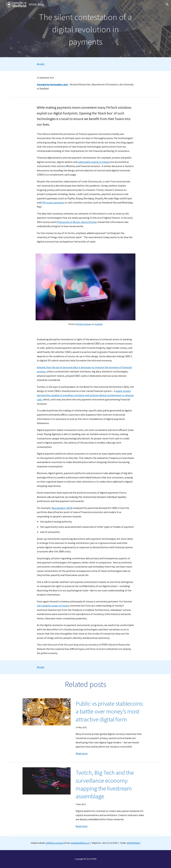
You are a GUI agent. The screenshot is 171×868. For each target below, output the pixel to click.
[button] (167, 4)
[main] (86, 29)
